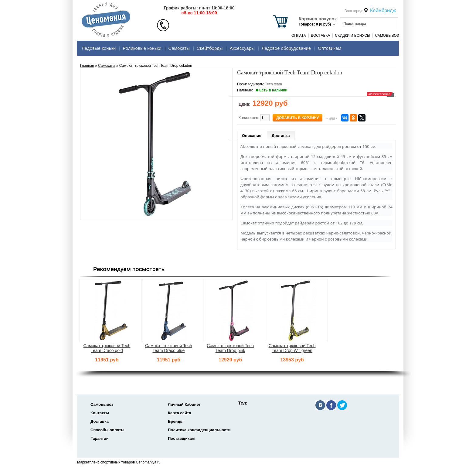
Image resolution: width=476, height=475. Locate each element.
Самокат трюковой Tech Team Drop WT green (292, 348)
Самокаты (179, 48)
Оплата (299, 36)
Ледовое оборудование (286, 48)
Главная (87, 66)
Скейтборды (210, 48)
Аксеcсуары (242, 48)
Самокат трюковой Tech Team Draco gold (107, 348)
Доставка (321, 36)
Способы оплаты (107, 430)
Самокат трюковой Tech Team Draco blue (169, 348)
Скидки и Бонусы (352, 36)
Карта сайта (180, 413)
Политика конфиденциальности (199, 430)
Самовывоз (387, 36)
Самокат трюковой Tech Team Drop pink (230, 348)
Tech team (273, 84)
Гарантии (100, 438)
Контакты (100, 413)
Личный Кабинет (184, 404)
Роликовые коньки (142, 48)
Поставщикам (181, 438)
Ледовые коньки (99, 48)
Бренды (176, 421)
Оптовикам (330, 48)
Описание (252, 136)
